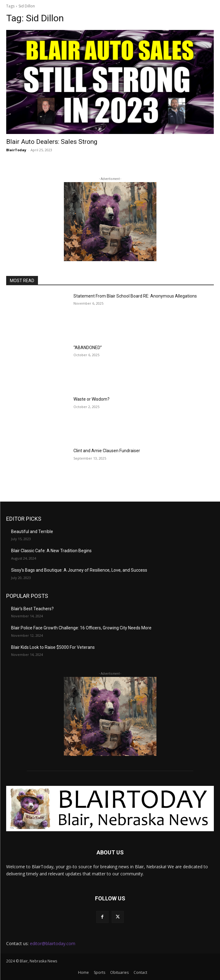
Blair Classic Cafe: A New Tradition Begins (51, 551)
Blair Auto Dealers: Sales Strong (52, 142)
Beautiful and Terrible (32, 532)
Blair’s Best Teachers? (32, 609)
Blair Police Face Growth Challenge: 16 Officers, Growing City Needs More (81, 628)
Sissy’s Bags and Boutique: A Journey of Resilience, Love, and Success (79, 570)
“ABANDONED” (88, 348)
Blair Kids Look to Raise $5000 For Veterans (53, 647)
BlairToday (16, 150)
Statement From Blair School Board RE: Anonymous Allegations (135, 296)
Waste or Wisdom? (91, 399)
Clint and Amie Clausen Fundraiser (107, 451)
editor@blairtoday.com (53, 943)
